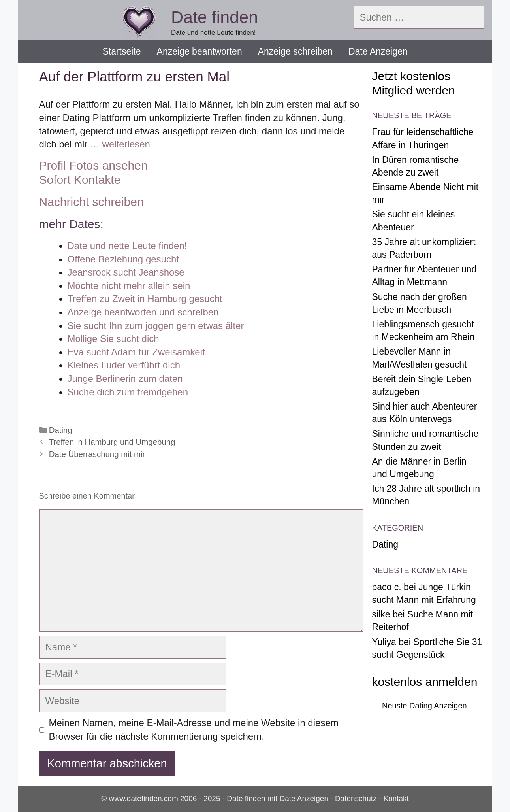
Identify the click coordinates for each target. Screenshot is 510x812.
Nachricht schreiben (91, 202)
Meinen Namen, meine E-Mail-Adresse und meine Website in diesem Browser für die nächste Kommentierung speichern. (194, 730)
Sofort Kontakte (80, 180)
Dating (61, 430)
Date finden (215, 17)
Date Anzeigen (378, 51)
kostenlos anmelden (425, 682)
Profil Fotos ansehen (93, 165)
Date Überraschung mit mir (97, 454)
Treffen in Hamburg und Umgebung (112, 442)
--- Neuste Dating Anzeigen (420, 706)
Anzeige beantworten (199, 51)
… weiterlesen (120, 144)
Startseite (121, 51)
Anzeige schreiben (295, 51)
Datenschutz (356, 798)
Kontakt (396, 798)
